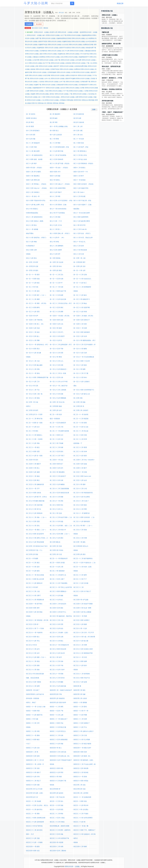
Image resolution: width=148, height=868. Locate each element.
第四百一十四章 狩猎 (33, 711)
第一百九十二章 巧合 (33, 390)
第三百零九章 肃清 (79, 554)
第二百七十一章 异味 (57, 501)
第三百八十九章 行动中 (57, 670)
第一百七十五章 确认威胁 (34, 365)
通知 (75, 386)
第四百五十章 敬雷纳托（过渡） (84, 760)
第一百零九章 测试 (56, 270)
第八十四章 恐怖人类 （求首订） (60, 233)
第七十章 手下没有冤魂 (57, 213)
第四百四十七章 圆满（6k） (82, 756)
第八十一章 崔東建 (32, 229)
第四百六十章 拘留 (56, 777)
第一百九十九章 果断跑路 (58, 398)
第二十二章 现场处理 (33, 143)
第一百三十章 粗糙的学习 (82, 299)
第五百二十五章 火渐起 (57, 818)
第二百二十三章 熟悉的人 (34, 435)
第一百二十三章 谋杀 (33, 291)
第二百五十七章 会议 (80, 480)
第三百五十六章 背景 (57, 624)
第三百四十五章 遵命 (57, 608)
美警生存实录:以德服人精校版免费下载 (84, 48)
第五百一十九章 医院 (57, 809)
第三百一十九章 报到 (33, 571)
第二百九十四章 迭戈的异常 (35, 534)
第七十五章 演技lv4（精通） (35, 221)
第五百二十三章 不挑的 (81, 814)
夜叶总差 (61, 13)
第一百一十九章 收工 (80, 283)
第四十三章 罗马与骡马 (34, 172)
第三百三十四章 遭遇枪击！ (59, 591)
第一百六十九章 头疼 (80, 353)
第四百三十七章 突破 (57, 744)
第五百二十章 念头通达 (81, 809)
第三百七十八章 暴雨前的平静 (83, 653)
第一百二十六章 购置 (57, 295)
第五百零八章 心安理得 (81, 793)
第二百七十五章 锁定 (80, 505)
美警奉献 (62, 103)
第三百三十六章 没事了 (34, 596)
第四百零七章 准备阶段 (57, 698)
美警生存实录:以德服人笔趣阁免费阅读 (79, 35)
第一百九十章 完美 (32, 386)
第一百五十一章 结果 (80, 328)
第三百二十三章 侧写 (80, 575)
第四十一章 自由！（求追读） (59, 168)
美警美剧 (49, 103)
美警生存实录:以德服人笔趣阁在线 (54, 54)
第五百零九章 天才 (32, 797)
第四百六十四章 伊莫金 (81, 781)
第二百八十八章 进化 (33, 526)
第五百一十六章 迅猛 (57, 805)
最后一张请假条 (55, 419)
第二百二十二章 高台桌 (81, 431)
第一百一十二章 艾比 (57, 275)
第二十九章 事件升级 (57, 151)
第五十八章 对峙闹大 (33, 192)
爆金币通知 (30, 233)
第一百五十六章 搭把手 (57, 336)
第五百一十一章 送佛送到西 (82, 797)
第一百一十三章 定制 (80, 275)
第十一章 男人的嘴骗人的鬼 (59, 126)
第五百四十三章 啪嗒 (80, 847)
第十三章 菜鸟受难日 (33, 131)
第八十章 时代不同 (79, 225)
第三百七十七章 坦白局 (57, 653)
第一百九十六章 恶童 (57, 394)
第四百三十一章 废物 (33, 735)
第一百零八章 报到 (32, 270)
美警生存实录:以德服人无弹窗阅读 (36, 51)
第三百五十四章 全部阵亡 (82, 620)
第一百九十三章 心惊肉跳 (58, 390)
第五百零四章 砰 (55, 789)
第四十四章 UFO (55, 172)
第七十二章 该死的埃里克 (34, 217)
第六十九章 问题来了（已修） (83, 205)
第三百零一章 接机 (79, 542)
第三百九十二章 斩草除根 (82, 674)
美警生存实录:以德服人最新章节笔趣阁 (63, 78)
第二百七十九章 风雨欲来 (34, 513)
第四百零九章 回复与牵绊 (58, 702)
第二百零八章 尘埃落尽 (81, 410)
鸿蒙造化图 (105, 32)
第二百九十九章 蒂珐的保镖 (35, 542)
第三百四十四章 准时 (33, 608)
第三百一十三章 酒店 (33, 563)
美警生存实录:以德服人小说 (36, 100)
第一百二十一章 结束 (57, 287)
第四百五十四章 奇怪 (57, 768)
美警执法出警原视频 (88, 100)
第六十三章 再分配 (79, 196)
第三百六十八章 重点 (57, 641)
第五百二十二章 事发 (57, 814)
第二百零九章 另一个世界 (34, 414)
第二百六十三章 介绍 (80, 489)
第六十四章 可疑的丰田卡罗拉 (36, 200)
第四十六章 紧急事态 (33, 176)
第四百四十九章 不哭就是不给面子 (61, 760)
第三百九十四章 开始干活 (82, 678)
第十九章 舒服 (31, 139)
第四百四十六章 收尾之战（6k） (60, 756)
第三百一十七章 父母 (57, 567)
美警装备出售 (42, 103)
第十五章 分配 (78, 131)
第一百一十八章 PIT (56, 283)
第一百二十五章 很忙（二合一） (36, 295)
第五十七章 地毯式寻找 (81, 188)
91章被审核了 (31, 246)
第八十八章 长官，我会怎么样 (83, 238)
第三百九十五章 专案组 (34, 682)
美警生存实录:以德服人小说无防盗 (84, 94)
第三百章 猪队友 (55, 542)
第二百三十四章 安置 (33, 451)
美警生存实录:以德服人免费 (70, 97)
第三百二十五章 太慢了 (57, 579)
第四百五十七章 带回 (57, 772)
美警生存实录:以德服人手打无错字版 (77, 54)
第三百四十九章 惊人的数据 (82, 612)
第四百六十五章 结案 (33, 785)
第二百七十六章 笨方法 (34, 509)
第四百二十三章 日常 (33, 723)
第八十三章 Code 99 (80, 229)
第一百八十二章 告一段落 (58, 373)
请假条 (28, 254)
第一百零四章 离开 (79, 262)
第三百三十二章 (79, 587)
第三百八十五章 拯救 (33, 665)
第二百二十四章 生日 (57, 435)
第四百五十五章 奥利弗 (81, 768)
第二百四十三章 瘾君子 (34, 464)
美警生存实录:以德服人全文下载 (56, 35)
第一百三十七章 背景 (33, 312)
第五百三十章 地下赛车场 (34, 826)
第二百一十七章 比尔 (33, 427)
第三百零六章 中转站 (57, 550)
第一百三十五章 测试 (57, 307)
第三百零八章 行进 (56, 554)
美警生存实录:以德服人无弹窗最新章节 (77, 85)
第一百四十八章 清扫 (80, 324)
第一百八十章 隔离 (79, 369)
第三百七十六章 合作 (33, 653)
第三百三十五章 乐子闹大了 (82, 591)
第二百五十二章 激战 (33, 476)
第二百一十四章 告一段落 (34, 423)
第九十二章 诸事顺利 (57, 246)
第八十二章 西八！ (56, 229)
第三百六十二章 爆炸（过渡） (59, 633)
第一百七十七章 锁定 (80, 365)
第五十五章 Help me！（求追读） (37, 188)
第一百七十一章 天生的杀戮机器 (84, 357)
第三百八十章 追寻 (56, 657)
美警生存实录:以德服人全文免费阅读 (83, 38)
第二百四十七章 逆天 (57, 468)
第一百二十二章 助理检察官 (82, 287)
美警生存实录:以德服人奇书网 (66, 72)
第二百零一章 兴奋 (32, 402)
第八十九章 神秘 (31, 242)
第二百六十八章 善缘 (57, 497)
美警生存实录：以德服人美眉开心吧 (46, 32)
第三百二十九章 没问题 (81, 583)
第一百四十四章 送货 (57, 320)
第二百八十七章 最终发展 (82, 521)
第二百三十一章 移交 (33, 447)
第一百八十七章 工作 (33, 382)
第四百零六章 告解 (79, 694)
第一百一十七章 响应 (33, 283)
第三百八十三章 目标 (57, 661)
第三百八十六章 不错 (57, 665)
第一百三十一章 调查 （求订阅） (37, 303)
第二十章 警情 (54, 139)
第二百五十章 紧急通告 (57, 472)
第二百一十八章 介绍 (57, 427)
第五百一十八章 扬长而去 (34, 809)
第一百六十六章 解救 (80, 349)
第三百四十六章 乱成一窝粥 (82, 608)
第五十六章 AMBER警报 (58, 188)
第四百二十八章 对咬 (33, 731)
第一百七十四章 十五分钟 (82, 361)
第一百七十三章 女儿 (57, 361)
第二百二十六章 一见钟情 (34, 439)
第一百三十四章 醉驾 (33, 307)
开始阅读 (29, 24)
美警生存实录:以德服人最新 (34, 54)
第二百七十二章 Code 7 (81, 501)
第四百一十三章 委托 (80, 707)
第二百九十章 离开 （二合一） (83, 526)
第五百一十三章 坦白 (57, 801)
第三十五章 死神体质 (57, 159)
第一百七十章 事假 (56, 357)
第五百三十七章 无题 (33, 838)
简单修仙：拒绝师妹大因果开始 (112, 89)
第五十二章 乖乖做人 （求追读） (37, 184)
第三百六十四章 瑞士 (33, 637)
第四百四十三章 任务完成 (58, 752)
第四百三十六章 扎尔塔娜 (82, 740)
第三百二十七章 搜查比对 (34, 583)
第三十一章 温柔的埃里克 (34, 155)
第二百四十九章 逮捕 (33, 472)
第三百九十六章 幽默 (57, 682)
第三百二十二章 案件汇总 (58, 575)
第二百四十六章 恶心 (33, 468)
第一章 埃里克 (31, 114)
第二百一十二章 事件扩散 (34, 419)
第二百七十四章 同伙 (57, 505)
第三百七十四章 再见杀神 (58, 649)
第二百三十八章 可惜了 (57, 456)
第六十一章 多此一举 (33, 196)
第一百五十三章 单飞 (57, 332)
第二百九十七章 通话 (57, 538)
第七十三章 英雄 (55, 217)
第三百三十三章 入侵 (33, 591)
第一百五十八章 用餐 (33, 340)
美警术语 (34, 103)
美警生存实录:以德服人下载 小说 (82, 63)
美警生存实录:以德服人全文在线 (58, 45)
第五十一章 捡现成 (79, 180)
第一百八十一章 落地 (33, 373)
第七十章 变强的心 (32, 209)
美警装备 (55, 103)
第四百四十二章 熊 (32, 752)
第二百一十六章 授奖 (80, 423)
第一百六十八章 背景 (57, 353)
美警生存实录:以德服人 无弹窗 (79, 91)
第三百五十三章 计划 (57, 620)
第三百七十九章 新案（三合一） (36, 657)
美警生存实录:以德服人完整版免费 (53, 85)
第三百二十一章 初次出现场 (35, 575)
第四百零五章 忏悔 (56, 694)
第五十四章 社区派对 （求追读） (84, 184)
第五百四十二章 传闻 (57, 847)
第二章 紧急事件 (55, 114)
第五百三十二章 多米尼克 (34, 830)
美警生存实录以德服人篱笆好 (45, 94)
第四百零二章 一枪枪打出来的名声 (61, 690)
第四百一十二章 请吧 (57, 707)
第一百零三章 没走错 (57, 262)
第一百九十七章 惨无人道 (82, 394)
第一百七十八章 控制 (33, 369)
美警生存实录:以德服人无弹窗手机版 (47, 69)
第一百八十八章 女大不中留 (59, 382)
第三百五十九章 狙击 (57, 628)
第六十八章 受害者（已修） (59, 205)
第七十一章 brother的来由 (58, 209)
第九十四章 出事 (31, 250)
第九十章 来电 (54, 242)
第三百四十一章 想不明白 (34, 604)
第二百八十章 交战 (56, 513)
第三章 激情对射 (79, 114)
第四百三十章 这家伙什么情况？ (84, 731)
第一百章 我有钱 (55, 258)
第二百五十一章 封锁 (80, 472)
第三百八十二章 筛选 (33, 661)
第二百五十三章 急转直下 (58, 476)
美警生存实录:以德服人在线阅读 (61, 63)
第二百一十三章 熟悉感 (81, 419)
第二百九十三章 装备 (80, 530)
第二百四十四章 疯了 (57, 464)
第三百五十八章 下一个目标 (35, 628)
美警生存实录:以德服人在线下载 (50, 60)
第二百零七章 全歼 (56, 410)
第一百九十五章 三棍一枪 (34, 394)
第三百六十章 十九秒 (80, 628)
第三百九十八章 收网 (33, 686)
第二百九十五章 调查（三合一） (60, 534)
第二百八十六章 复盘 (57, 521)
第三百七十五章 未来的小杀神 (83, 649)
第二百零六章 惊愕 (32, 410)
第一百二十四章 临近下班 (58, 291)
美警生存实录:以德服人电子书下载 (39, 63)
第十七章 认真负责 (56, 135)
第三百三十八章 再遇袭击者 (35, 600)
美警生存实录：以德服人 (110, 15)
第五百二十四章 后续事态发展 (36, 818)
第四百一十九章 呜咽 (80, 715)
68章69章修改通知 (32, 213)
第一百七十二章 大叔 (33, 361)
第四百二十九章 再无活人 (58, 731)
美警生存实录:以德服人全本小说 (40, 78)
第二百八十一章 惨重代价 (82, 513)
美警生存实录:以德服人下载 (64, 94)
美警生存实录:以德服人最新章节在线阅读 (58, 48)
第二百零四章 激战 (56, 406)
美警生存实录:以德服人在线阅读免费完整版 (74, 66)
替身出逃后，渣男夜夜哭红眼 (111, 66)
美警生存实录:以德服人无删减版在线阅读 (83, 51)
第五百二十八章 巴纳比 (57, 822)
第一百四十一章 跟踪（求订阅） (60, 316)
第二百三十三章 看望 (80, 447)
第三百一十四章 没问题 (57, 563)
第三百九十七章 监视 (80, 682)
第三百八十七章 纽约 (80, 665)
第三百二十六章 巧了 (80, 579)
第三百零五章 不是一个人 (34, 550)
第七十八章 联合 (31, 225)
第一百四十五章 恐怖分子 (82, 320)
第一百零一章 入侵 (79, 258)
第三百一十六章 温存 (33, 567)
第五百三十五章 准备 (57, 834)
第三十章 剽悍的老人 (80, 151)
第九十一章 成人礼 (79, 242)
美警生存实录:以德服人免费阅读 (70, 69)
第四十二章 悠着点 (79, 168)
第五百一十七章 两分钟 (81, 805)
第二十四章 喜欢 (79, 143)
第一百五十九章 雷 (56, 340)
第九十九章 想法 (31, 258)
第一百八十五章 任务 (57, 377)
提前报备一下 (78, 443)
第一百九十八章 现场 (33, 398)
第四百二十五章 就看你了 (82, 723)
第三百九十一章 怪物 (57, 674)
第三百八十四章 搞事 (80, 661)
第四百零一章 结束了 (33, 690)
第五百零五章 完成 (79, 789)
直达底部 (39, 24)
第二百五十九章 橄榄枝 (57, 484)
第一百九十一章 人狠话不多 (59, 386)
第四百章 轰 (77, 686)
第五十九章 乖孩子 (56, 192)
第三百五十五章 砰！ (33, 624)
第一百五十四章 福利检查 (82, 332)
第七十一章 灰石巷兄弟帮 (82, 213)
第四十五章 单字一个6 (81, 172)
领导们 (28, 406)
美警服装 (63, 100)
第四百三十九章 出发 (33, 748)
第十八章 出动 (78, 135)
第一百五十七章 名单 (80, 336)
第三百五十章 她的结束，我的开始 (61, 616)
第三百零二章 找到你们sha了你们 (37, 546)
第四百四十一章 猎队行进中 (82, 748)
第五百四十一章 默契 (33, 847)
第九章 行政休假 (79, 122)
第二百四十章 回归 (32, 460)
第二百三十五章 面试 (57, 451)
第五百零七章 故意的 (57, 793)
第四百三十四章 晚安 (33, 740)
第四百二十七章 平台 (80, 727)
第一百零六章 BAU (56, 266)
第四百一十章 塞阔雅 (80, 702)
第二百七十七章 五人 (57, 509)
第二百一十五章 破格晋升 (58, 423)
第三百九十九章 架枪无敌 (58, 686)
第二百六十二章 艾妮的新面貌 (59, 489)
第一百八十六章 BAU (80, 377)
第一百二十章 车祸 (32, 287)
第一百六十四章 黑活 (33, 349)
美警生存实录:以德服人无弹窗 (75, 88)
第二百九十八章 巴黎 (80, 538)
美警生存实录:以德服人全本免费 (71, 60)
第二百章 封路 (78, 398)
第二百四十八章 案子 (80, 468)
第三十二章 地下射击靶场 (58, 155)
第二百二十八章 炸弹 (80, 439)
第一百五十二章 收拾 (33, 332)
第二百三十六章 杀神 (80, 451)
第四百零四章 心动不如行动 (35, 694)
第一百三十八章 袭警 (57, 312)
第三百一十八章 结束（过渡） (83, 567)
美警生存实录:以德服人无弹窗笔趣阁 (44, 72)
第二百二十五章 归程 (80, 435)
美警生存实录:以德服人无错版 (86, 78)
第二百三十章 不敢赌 (57, 443)
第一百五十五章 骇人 (33, 336)
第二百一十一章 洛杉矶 (81, 414)
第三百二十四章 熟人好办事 (35, 579)
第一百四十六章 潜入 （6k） (35, 324)
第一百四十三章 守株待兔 (34, 320)
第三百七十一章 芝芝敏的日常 (59, 645)
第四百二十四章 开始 (57, 723)
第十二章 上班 (78, 126)
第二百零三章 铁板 (79, 402)
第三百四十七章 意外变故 (34, 612)
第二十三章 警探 (55, 143)
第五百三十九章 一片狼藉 (34, 842)
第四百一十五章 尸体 (57, 711)
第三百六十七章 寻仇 (33, 641)
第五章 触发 (54, 118)
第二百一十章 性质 (56, 414)
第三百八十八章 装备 (33, 670)
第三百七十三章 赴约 (33, 649)
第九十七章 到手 (55, 254)
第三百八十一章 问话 (80, 657)
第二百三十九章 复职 (80, 456)
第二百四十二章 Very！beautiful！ (84, 460)
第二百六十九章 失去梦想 (82, 497)
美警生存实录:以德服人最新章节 (49, 66)
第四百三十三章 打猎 (80, 735)
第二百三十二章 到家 (57, 447)
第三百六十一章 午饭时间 (34, 633)
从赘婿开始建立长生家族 (110, 55)
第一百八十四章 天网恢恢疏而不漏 (37, 377)
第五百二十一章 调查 (33, 814)
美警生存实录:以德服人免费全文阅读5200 (64, 75)
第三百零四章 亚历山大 (81, 546)
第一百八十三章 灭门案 (81, 373)
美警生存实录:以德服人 (52, 100)
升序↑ (94, 110)
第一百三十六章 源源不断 (82, 307)
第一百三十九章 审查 (80, 312)
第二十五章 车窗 (31, 147)
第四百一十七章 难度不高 (34, 715)
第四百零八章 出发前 (80, 698)
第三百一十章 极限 (32, 558)
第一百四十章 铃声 (32, 316)
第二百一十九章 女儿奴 (81, 427)
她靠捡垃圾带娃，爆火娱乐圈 (111, 44)
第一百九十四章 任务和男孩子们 (84, 390)
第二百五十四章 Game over (82, 476)
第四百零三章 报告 (79, 690)
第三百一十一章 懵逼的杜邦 (59, 558)
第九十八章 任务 (79, 254)
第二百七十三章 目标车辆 (34, 505)
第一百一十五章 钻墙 (57, 279)
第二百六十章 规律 (79, 484)
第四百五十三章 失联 (33, 768)
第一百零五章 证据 (32, 266)
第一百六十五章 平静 (57, 349)
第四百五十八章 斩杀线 (81, 772)
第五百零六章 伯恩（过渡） (35, 793)
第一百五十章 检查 (56, 328)
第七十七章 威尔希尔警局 (82, 221)
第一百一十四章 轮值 (33, 279)
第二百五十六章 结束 (57, 480)
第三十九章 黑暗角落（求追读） (84, 163)
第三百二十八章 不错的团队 (59, 583)
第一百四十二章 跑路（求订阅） (84, 316)
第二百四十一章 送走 (57, 460)
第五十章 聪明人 (55, 180)
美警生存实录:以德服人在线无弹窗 (39, 75)
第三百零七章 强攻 (32, 554)
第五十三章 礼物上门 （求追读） (60, 184)
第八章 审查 (54, 122)
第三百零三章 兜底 (56, 546)
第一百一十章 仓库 (79, 270)
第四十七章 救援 (55, 176)
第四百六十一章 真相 (80, 777)
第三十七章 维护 (31, 163)
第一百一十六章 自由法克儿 (82, 279)
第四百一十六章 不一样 (81, 711)
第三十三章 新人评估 (80, 155)
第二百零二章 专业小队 (57, 402)
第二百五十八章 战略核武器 (35, 484)
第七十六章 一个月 (56, 221)
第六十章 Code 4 (79, 192)
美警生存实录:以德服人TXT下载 (58, 91)
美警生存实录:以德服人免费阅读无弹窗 (81, 45)
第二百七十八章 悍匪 (80, 509)
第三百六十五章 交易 (57, 637)
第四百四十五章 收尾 (33, 756)
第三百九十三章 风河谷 (57, 678)
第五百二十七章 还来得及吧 (35, 822)
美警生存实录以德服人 (53, 97)
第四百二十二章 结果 (80, 719)
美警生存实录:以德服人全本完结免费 (83, 41)
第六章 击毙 (77, 118)
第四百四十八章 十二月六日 (35, 760)
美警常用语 (77, 100)
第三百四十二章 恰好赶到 (58, 604)
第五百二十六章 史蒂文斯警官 (83, 818)
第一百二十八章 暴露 (33, 299)
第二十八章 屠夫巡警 (33, 151)
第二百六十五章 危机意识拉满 (59, 493)
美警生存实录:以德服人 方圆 (39, 91)
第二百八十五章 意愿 (33, 521)
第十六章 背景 (31, 135)
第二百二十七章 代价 (57, 439)
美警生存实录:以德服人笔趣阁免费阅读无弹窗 (56, 38)
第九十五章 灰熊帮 (56, 250)
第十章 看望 (30, 126)
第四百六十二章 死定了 (34, 781)
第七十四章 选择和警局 (81, 217)
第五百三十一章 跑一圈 (81, 826)
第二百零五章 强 (79, 406)
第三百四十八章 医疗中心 (58, 612)
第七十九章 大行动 (56, 225)
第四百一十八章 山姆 (57, 715)
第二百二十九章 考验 (33, 443)
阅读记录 (120, 3)
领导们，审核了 (31, 702)
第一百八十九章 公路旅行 (82, 382)
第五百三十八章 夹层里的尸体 (59, 838)
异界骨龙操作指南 (108, 101)
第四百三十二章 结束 (57, 735)
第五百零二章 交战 (79, 785)
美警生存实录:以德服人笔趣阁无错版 (59, 41)
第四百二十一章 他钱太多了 (59, 719)
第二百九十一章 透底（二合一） (36, 530)
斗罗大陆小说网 (36, 3)
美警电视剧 (70, 100)
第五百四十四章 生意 (33, 851)
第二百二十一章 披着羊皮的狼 (59, 431)
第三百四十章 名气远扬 (81, 600)
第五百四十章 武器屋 (57, 842)
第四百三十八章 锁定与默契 (82, 744)
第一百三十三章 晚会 (80, 303)
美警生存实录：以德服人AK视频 (68, 32)
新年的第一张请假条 (33, 698)
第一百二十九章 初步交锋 (58, 299)
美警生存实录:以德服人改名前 (55, 88)
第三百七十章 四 (31, 645)
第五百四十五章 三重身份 (40, 28)
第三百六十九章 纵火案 (81, 641)
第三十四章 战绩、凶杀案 (34, 159)
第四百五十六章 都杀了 (34, 772)
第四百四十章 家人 (56, 748)
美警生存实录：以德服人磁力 (36, 35)
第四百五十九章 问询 (33, 777)
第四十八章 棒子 (79, 176)
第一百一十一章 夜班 (33, 275)
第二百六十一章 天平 (33, 489)
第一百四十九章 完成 (33, 328)
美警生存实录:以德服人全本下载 (55, 82)
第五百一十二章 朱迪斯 (34, 801)
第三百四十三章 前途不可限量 (83, 604)
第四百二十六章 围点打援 (58, 727)
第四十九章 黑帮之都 (33, 180)
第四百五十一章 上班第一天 (35, 764)
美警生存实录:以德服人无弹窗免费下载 (78, 82)
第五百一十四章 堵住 (80, 801)
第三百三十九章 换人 (57, 600)
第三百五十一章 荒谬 (80, 616)
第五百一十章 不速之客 (57, 797)
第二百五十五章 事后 (33, 480)
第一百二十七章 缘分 (80, 295)
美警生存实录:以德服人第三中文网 (58, 51)
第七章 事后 (30, 122)
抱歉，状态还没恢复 (33, 678)
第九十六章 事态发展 (80, 250)
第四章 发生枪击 (31, 118)
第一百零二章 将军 (32, 262)
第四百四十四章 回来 (80, 752)
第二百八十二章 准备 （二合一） (37, 517)
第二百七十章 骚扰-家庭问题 (35, 501)
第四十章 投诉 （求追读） (35, 168)
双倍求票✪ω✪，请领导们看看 (60, 826)
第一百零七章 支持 (79, 266)
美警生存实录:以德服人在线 (55, 57)
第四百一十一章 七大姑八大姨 (36, 707)
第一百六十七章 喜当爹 (34, 353)
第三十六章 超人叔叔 (80, 159)
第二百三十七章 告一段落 (34, 456)
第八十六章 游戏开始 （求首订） (37, 238)
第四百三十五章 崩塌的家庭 (59, 740)
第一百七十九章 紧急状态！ (59, 369)
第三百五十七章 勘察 (80, 624)
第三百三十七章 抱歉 (57, 596)
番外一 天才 (30, 834)
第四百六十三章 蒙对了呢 (58, 781)
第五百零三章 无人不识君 (34, 789)
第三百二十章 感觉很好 (57, 571)
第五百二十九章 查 (79, 822)
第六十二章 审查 (55, 196)
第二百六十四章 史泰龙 (34, 493)
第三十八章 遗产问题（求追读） (60, 163)
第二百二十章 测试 (32, 431)
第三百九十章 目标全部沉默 (35, 674)
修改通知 (76, 209)
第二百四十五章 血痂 (80, 464)
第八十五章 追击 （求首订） (83, 233)
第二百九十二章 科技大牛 (58, 530)
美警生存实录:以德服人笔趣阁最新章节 (77, 57)
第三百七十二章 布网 (80, 645)
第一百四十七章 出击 (57, 324)
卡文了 (28, 744)
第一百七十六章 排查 (57, 365)
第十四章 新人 (54, 131)
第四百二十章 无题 (32, 719)
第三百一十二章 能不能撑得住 (83, 558)
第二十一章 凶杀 (79, 139)
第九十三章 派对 (79, 246)
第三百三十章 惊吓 (32, 587)
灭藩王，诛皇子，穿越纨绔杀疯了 (113, 112)
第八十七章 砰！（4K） (57, 238)
